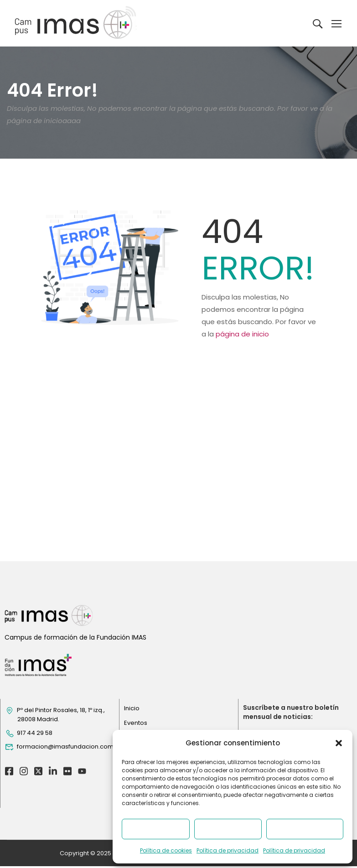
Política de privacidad (228, 850)
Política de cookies (166, 850)
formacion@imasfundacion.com (59, 795)
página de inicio (242, 334)
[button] (339, 743)
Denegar (228, 829)
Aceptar (155, 829)
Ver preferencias (305, 829)
